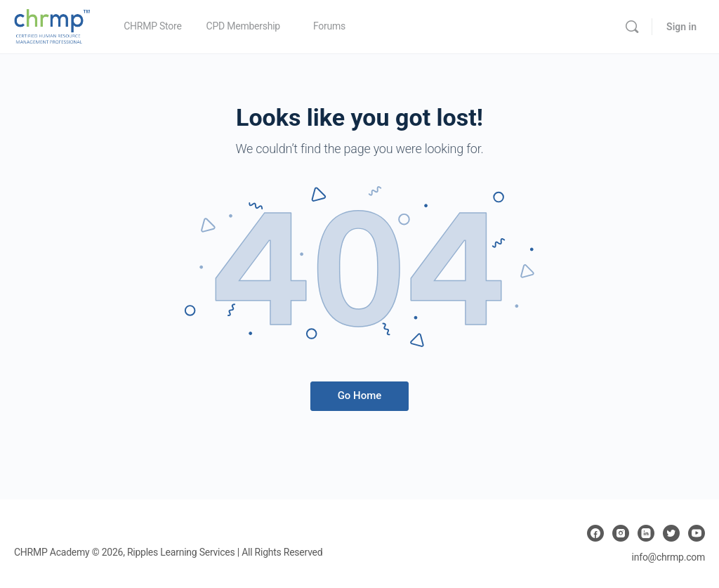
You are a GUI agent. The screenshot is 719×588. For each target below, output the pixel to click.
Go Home (360, 396)
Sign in (681, 27)
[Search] (632, 27)
